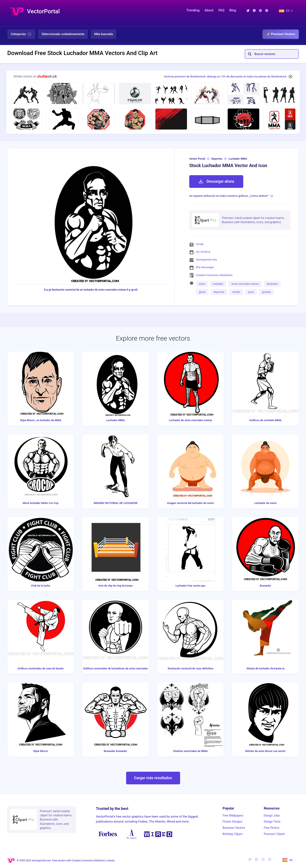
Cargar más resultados (153, 778)
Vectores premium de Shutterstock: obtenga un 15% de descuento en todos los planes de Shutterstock (225, 76)
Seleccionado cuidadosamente (63, 34)
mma (202, 284)
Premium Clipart (274, 834)
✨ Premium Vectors (281, 34)
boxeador (272, 284)
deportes (219, 292)
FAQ (221, 10)
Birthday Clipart (232, 834)
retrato (236, 292)
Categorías (21, 34)
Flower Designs (232, 822)
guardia (267, 292)
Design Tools (272, 822)
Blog (233, 10)
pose (251, 292)
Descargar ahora (216, 181)
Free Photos (272, 828)
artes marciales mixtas (245, 284)
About (209, 10)
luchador (218, 284)
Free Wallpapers (233, 815)
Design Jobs (272, 815)
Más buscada (104, 34)
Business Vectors (234, 828)
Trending (193, 10)
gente (202, 292)
